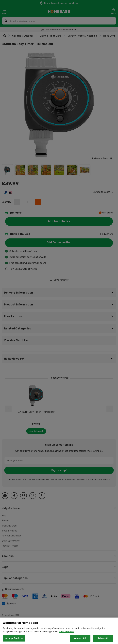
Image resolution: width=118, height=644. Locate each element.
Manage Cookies (14, 638)
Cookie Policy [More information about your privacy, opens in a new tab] (67, 632)
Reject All (103, 638)
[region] (59, 631)
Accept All (80, 638)
